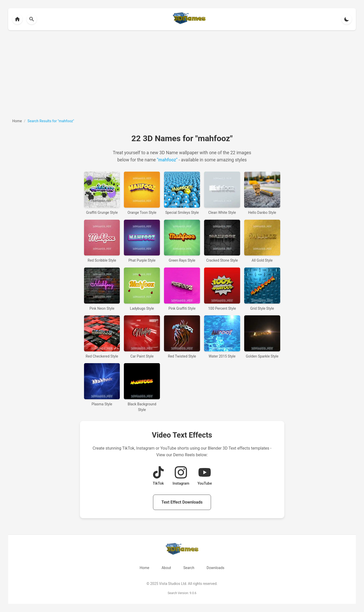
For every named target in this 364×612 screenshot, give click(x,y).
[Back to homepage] (17, 19)
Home (145, 568)
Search (189, 568)
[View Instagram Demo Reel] (181, 476)
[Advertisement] (182, 74)
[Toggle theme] (347, 19)
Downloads (216, 568)
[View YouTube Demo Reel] (205, 476)
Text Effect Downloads (182, 502)
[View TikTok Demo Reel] (158, 476)
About (166, 568)
